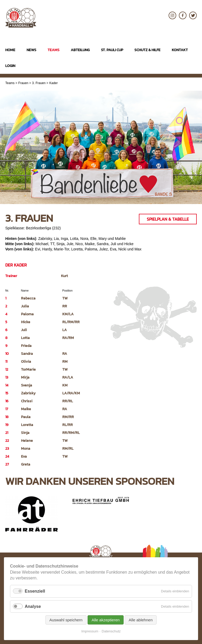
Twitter (193, 15)
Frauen (23, 83)
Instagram (172, 15)
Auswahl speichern (66, 620)
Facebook (183, 15)
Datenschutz (111, 631)
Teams (10, 83)
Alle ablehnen (141, 620)
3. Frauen (39, 83)
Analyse (33, 606)
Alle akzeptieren (106, 620)
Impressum (90, 631)
